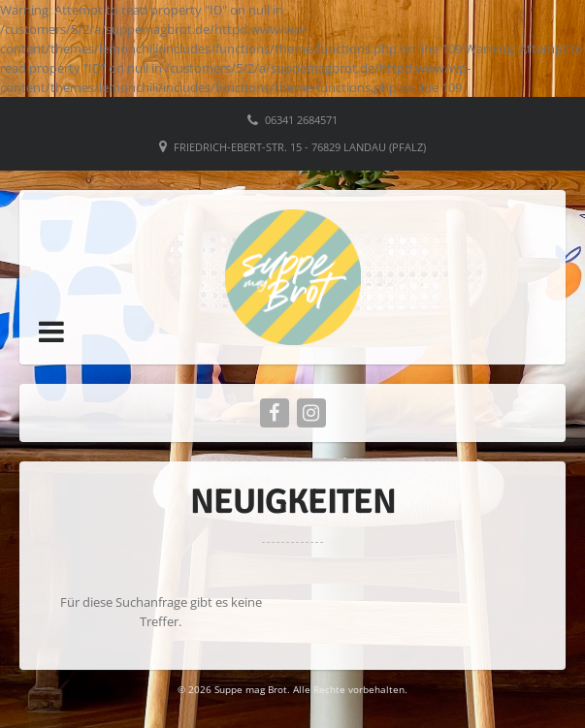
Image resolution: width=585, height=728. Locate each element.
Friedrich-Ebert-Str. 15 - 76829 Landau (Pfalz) (300, 147)
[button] (51, 332)
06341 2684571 (301, 120)
